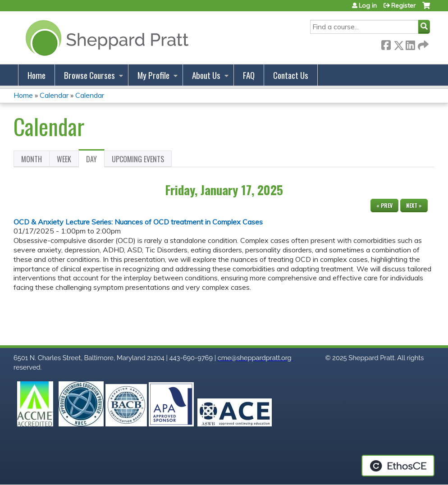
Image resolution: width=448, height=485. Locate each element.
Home (37, 75)
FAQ (249, 75)
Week (64, 159)
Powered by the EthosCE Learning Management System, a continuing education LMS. (398, 466)
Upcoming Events (138, 159)
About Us (206, 75)
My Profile (153, 75)
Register (403, 5)
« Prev (384, 205)
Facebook (386, 43)
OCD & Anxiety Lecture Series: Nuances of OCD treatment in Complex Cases (138, 222)
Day (95, 160)
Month (32, 159)
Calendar (54, 95)
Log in (368, 5)
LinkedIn (410, 43)
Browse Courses (89, 75)
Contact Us (291, 75)
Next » (414, 205)
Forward (422, 43)
